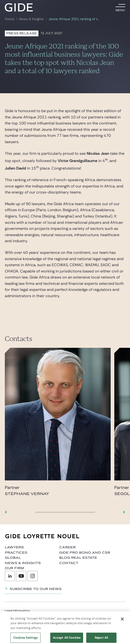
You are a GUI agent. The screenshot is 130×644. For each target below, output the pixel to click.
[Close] (122, 621)
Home (10, 19)
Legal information (17, 611)
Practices (16, 553)
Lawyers (14, 547)
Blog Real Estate (78, 558)
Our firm (14, 568)
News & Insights (31, 19)
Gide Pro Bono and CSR (85, 553)
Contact (69, 563)
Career (67, 547)
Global (13, 558)
